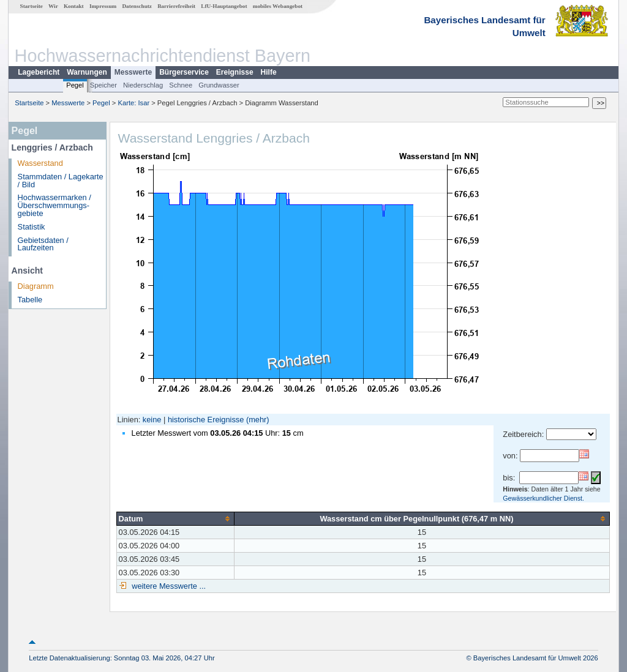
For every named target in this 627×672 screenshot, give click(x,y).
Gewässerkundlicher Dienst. (543, 498)
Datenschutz (137, 6)
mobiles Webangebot (278, 6)
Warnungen (87, 72)
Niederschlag (143, 85)
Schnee (181, 85)
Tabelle (30, 300)
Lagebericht (39, 72)
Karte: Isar (134, 103)
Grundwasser (219, 85)
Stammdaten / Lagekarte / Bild (61, 181)
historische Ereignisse (206, 420)
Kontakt (74, 6)
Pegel (75, 85)
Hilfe (269, 72)
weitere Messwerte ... (168, 586)
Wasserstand (40, 163)
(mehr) (258, 420)
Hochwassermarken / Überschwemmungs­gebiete (54, 205)
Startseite (32, 6)
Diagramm (36, 286)
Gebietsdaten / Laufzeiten (43, 244)
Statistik (32, 227)
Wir (53, 6)
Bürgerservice (184, 72)
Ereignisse (235, 72)
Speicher (103, 85)
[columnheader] (175, 518)
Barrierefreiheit (176, 6)
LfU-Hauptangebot (224, 6)
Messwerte (133, 72)
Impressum (103, 6)
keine (152, 420)
